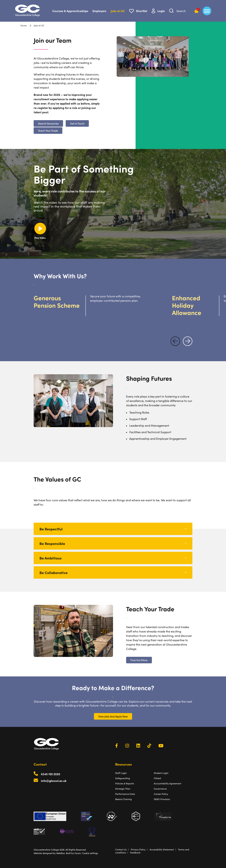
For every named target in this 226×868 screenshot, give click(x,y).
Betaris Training (123, 799)
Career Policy (161, 794)
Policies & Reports (125, 783)
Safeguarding (123, 778)
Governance (160, 789)
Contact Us (121, 849)
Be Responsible (113, 543)
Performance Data (125, 794)
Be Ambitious (113, 558)
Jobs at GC (118, 11)
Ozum (78, 853)
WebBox (61, 853)
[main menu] (207, 11)
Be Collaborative (113, 572)
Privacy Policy (138, 849)
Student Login (161, 773)
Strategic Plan (123, 789)
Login (161, 11)
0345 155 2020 (51, 774)
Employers (99, 11)
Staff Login (121, 773)
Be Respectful (113, 529)
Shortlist (142, 11)
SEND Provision (162, 799)
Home (24, 25)
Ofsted (157, 778)
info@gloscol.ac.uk (54, 781)
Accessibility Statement (162, 849)
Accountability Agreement (167, 783)
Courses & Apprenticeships (70, 11)
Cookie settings (90, 853)
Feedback (135, 853)
